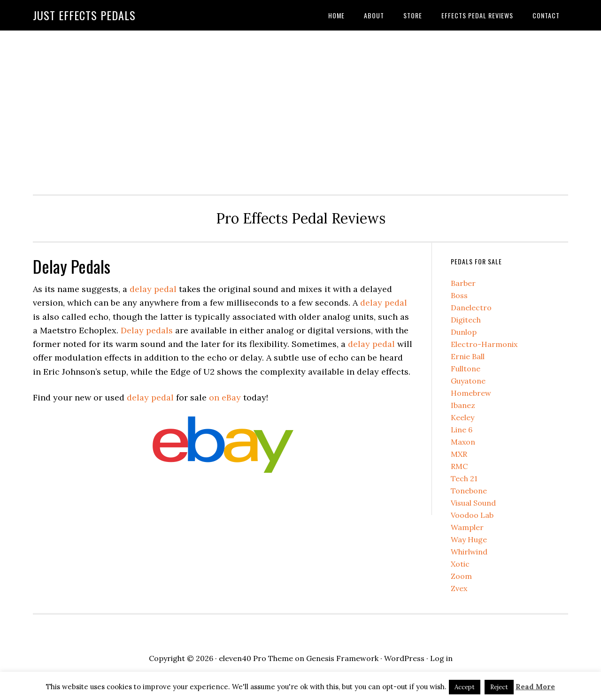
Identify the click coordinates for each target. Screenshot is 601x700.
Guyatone (468, 381)
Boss (459, 295)
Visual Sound (473, 503)
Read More (535, 687)
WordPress (404, 658)
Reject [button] (499, 687)
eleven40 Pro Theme (256, 658)
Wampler (467, 527)
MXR (459, 454)
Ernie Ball (468, 356)
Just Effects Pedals (84, 15)
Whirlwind (469, 552)
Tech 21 (464, 478)
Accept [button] (465, 687)
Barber (463, 283)
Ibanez (463, 405)
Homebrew (471, 393)
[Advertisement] (300, 110)
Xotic (460, 564)
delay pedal (153, 289)
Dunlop (464, 332)
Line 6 (462, 430)
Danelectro (471, 308)
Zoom (461, 576)
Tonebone (469, 491)
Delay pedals (147, 330)
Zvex (459, 588)
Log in (441, 658)
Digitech (466, 320)
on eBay (225, 397)
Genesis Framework (342, 658)
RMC (459, 466)
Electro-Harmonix (484, 344)
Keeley (462, 417)
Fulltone (466, 369)
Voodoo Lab (472, 515)
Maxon (463, 442)
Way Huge (469, 539)
